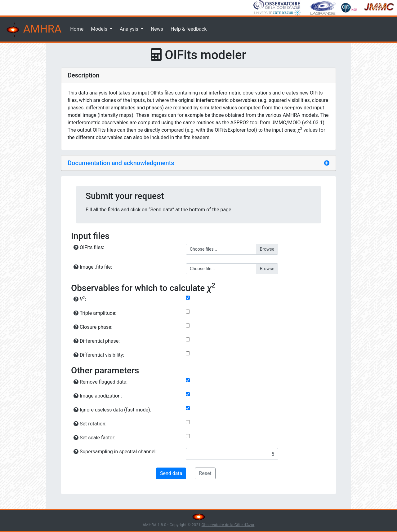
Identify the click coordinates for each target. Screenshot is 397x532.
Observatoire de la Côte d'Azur (228, 525)
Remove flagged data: (100, 382)
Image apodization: (98, 396)
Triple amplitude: (95, 313)
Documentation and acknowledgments (121, 163)
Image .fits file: (93, 267)
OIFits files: (89, 247)
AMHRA (33, 30)
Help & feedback (189, 29)
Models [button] (100, 29)
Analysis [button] (130, 29)
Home (77, 29)
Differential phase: (97, 341)
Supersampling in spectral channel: (115, 452)
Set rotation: (90, 424)
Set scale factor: (94, 438)
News (157, 29)
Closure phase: (93, 327)
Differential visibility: (99, 355)
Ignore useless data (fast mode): (112, 410)
